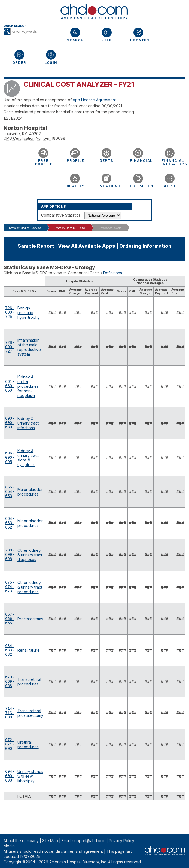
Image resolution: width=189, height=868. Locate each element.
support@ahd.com (89, 841)
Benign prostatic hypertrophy (29, 313)
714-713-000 (10, 733)
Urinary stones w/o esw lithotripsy (30, 801)
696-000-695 (10, 461)
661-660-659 (10, 388)
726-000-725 (10, 313)
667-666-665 (10, 632)
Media (9, 846)
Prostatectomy (30, 632)
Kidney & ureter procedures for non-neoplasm (28, 388)
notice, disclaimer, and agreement (73, 851)
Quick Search (15, 26)
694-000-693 (10, 801)
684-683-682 (10, 665)
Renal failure (29, 665)
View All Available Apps (87, 246)
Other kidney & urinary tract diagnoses (30, 564)
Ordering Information (145, 246)
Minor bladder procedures (30, 530)
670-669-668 (10, 699)
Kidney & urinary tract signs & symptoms (28, 461)
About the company (21, 841)
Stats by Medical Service (25, 228)
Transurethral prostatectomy (30, 733)
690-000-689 (10, 426)
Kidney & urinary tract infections (28, 426)
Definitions (113, 273)
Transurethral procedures (29, 699)
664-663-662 (10, 530)
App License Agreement (94, 100)
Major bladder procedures (30, 496)
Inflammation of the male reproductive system (29, 349)
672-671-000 (10, 767)
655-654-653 (10, 496)
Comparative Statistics (61, 215)
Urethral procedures (28, 767)
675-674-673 (10, 598)
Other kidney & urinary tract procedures (30, 598)
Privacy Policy (122, 841)
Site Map (50, 841)
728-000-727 (10, 349)
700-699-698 (10, 564)
